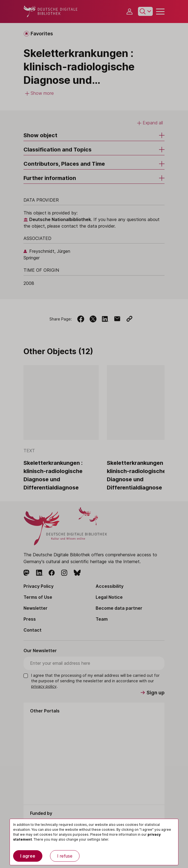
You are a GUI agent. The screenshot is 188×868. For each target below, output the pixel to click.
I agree (28, 856)
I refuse (65, 856)
